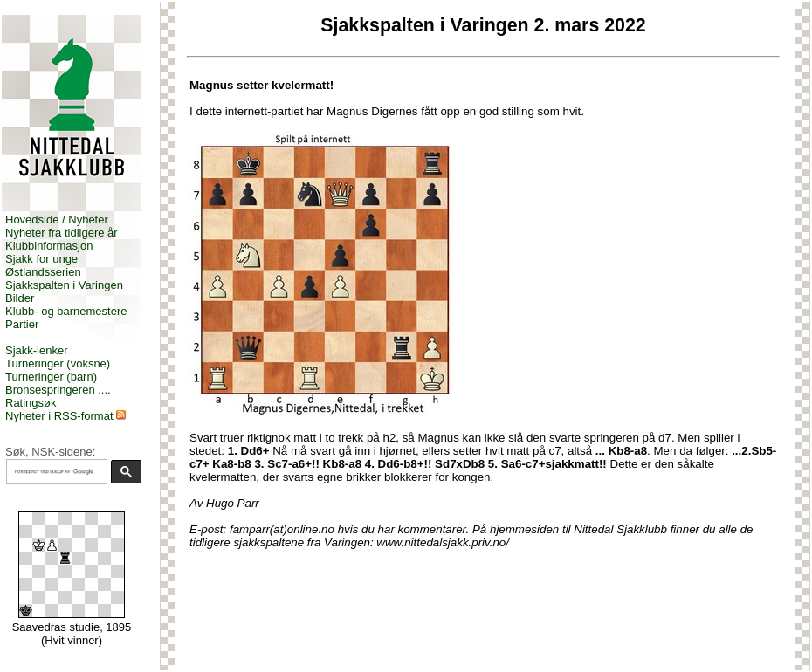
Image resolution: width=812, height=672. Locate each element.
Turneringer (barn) (51, 377)
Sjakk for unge (41, 259)
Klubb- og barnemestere (66, 311)
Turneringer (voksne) (58, 363)
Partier (22, 324)
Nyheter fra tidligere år (62, 233)
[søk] (55, 472)
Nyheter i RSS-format (59, 416)
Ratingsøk (31, 403)
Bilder (20, 298)
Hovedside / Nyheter (57, 219)
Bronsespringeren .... (58, 390)
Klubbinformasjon (49, 246)
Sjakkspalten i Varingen (64, 285)
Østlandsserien (43, 272)
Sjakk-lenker (37, 350)
